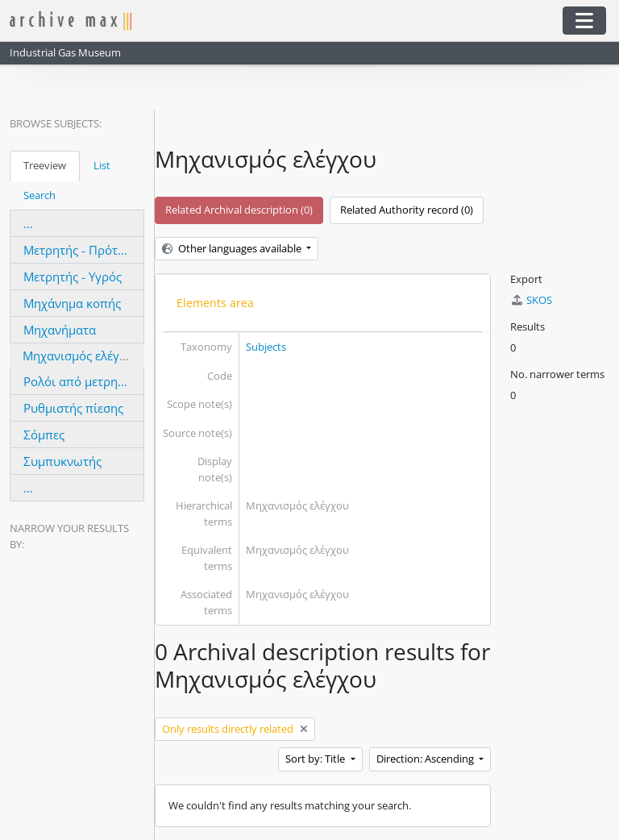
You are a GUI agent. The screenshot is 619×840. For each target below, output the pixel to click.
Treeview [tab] (45, 165)
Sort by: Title (316, 759)
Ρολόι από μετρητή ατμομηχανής (116, 381)
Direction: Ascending (426, 759)
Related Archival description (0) (239, 210)
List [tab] (102, 165)
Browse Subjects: (56, 123)
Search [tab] (39, 195)
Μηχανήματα (60, 330)
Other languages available (233, 248)
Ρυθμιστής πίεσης (73, 408)
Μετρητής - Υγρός (73, 277)
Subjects (266, 347)
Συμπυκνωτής (62, 461)
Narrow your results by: (69, 536)
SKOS (531, 300)
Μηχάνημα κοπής (72, 303)
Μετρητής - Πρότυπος (85, 250)
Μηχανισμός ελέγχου (81, 356)
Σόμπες (44, 435)
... (28, 223)
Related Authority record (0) (407, 210)
